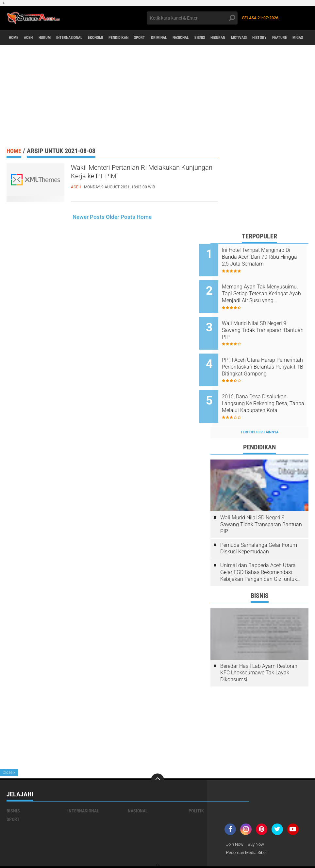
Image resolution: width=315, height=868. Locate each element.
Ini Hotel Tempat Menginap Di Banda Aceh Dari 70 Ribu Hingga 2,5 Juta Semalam (267, 257)
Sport (171, 38)
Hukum (54, 38)
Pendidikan (145, 38)
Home (16, 38)
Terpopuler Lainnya (259, 414)
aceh (34, 38)
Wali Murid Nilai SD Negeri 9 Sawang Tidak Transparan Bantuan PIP (265, 323)
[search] (192, 18)
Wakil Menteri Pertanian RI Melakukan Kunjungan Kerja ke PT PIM (141, 174)
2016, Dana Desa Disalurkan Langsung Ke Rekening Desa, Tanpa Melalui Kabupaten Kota (266, 389)
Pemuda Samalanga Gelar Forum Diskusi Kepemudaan (259, 530)
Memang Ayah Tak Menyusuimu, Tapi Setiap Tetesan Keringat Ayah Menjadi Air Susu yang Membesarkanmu (262, 290)
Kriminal (195, 38)
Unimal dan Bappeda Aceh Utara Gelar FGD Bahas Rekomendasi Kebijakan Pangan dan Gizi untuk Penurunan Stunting (259, 554)
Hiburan (269, 38)
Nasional (222, 38)
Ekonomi (117, 38)
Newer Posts (89, 217)
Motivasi (295, 38)
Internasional (84, 38)
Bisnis (246, 38)
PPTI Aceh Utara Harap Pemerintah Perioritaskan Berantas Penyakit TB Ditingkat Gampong (262, 356)
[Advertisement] (157, 96)
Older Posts (121, 217)
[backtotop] (157, 762)
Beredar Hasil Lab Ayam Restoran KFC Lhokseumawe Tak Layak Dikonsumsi (259, 655)
